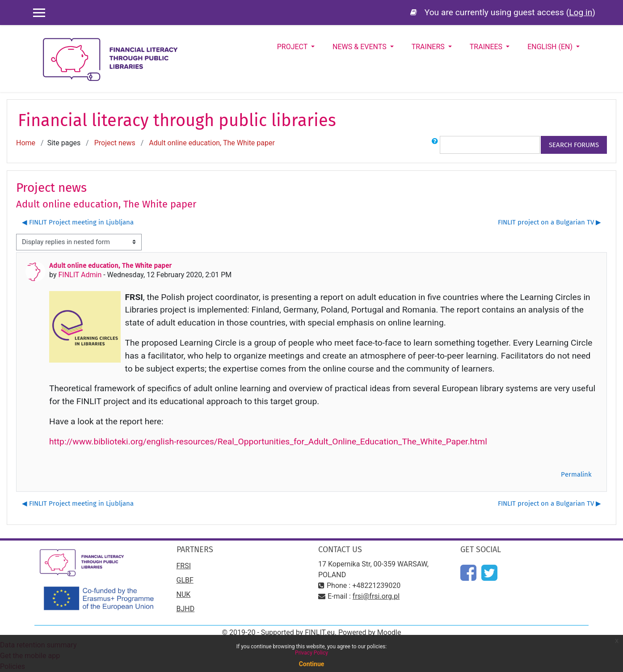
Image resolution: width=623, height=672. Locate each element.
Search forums (574, 145)
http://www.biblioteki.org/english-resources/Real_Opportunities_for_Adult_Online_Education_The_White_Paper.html (268, 442)
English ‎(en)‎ (551, 47)
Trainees (487, 47)
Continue (312, 664)
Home (26, 143)
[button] (435, 145)
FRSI (184, 566)
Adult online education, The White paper (212, 143)
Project (293, 47)
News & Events (360, 47)
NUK (184, 594)
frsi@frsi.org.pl (376, 596)
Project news (115, 143)
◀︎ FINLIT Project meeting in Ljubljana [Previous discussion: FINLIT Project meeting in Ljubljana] (78, 222)
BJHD (186, 609)
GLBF (185, 580)
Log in (581, 12)
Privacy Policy (311, 653)
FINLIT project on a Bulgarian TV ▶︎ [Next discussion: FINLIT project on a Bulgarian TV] (549, 222)
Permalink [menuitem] (576, 474)
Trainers (429, 47)
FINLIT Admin (80, 275)
